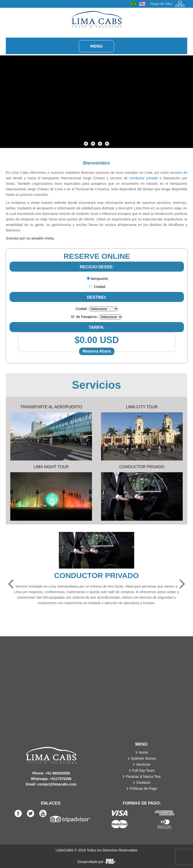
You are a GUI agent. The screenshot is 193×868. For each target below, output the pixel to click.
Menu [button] (96, 46)
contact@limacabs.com (57, 784)
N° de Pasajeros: (84, 317)
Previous (11, 584)
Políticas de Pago (143, 788)
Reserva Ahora (97, 351)
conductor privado (143, 178)
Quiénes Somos (143, 758)
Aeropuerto (99, 279)
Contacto (143, 782)
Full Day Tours (143, 770)
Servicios (143, 764)
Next (182, 584)
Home (143, 752)
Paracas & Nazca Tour (143, 776)
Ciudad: (100, 287)
